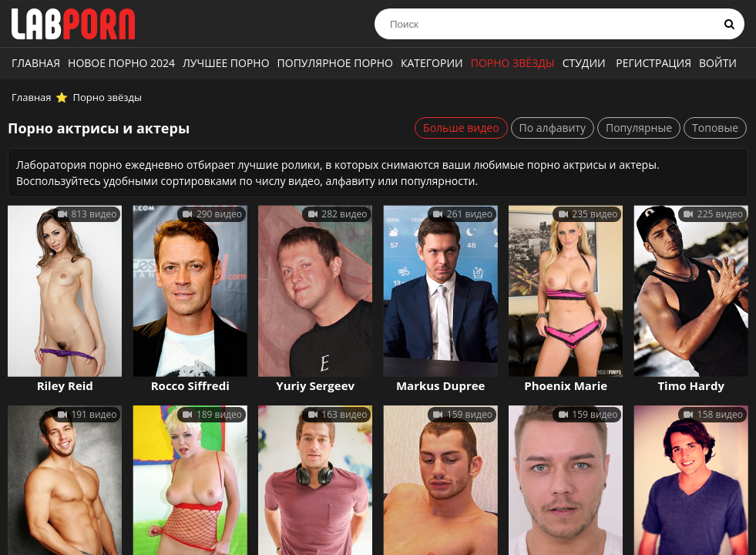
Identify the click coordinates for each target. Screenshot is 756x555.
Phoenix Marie (566, 385)
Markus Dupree (441, 385)
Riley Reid (65, 385)
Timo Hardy (691, 385)
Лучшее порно (226, 63)
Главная (36, 63)
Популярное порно (335, 63)
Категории (432, 63)
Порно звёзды (513, 63)
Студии (584, 63)
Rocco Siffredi (190, 385)
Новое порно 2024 (121, 63)
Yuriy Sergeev (315, 385)
